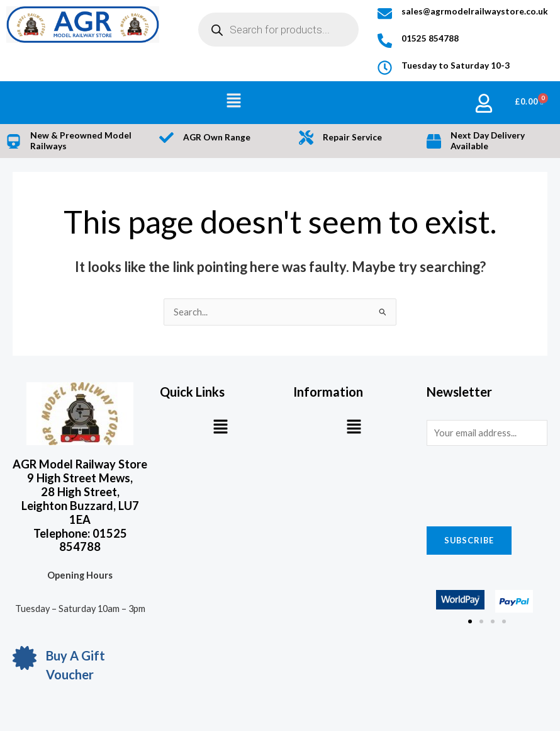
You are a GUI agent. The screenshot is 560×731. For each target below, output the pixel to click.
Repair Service (352, 137)
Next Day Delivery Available (488, 141)
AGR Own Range (217, 137)
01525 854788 (430, 38)
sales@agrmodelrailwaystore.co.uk (475, 11)
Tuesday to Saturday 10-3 (456, 65)
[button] (234, 101)
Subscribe (469, 540)
